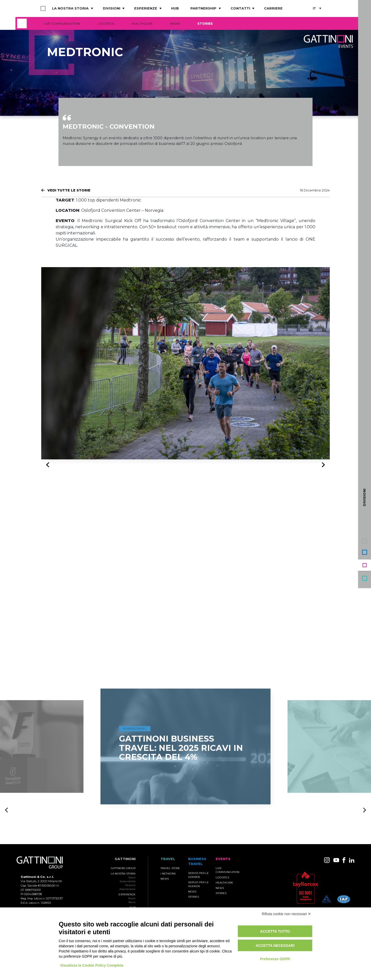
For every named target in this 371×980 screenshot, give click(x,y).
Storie (132, 898)
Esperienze (146, 8)
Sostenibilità (128, 881)
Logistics (106, 24)
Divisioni (112, 8)
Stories (205, 24)
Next (322, 465)
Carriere (273, 8)
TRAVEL (168, 859)
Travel (365, 578)
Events (365, 565)
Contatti (240, 8)
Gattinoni (125, 859)
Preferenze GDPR (275, 959)
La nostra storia (70, 8)
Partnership (203, 8)
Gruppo (365, 541)
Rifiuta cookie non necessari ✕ (286, 914)
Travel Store (170, 868)
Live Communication (62, 24)
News (175, 24)
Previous (49, 465)
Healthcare (142, 24)
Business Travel (365, 552)
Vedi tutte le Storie (69, 190)
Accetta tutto (275, 931)
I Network (168, 874)
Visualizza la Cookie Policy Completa (92, 965)
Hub (175, 8)
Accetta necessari (275, 946)
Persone (130, 885)
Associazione (127, 889)
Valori (132, 877)
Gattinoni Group (123, 868)
